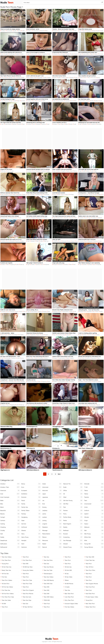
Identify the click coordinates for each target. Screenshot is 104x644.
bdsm (32, 77)
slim (2, 54)
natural (52, 547)
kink (52, 504)
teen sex (46, 241)
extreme (31, 497)
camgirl (10, 517)
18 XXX (4, 604)
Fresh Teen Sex (90, 560)
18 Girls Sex (68, 567)
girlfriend (31, 527)
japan (24, 194)
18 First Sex (5, 574)
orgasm (72, 381)
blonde (72, 77)
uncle (94, 507)
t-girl (94, 487)
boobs (75, 31)
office (73, 490)
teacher (94, 497)
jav (52, 500)
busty (69, 241)
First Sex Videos (69, 607)
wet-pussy (94, 534)
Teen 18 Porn (90, 567)
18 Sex (67, 574)
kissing (52, 507)
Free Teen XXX (90, 557)
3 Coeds (67, 587)
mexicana (52, 540)
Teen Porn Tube (27, 580)
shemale (94, 484)
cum (60, 54)
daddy (10, 537)
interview (52, 490)
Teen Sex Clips (27, 600)
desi (96, 171)
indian (22, 54)
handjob (64, 31)
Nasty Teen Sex (6, 570)
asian (54, 101)
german (31, 524)
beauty (10, 514)
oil (73, 494)
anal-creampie (10, 497)
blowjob (55, 31)
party (73, 514)
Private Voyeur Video (92, 597)
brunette (99, 124)
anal (6, 77)
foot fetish (21, 335)
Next (59, 474)
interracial (52, 487)
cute (84, 171)
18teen (67, 580)
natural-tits (73, 484)
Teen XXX (26, 564)
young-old (94, 544)
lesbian (52, 517)
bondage (40, 77)
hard (74, 264)
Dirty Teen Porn (69, 600)
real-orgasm (73, 524)
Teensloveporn (48, 574)
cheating (10, 527)
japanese (19, 194)
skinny (75, 171)
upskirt (72, 358)
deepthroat (10, 540)
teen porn (68, 557)
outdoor (46, 218)
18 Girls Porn (6, 584)
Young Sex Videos (28, 570)
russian (73, 534)
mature (52, 537)
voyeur (47, 335)
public (15, 31)
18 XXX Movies (69, 584)
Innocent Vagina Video (71, 604)
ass (68, 31)
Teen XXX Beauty (49, 580)
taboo (99, 194)
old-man (73, 504)
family (31, 504)
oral (2, 101)
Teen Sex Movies (49, 567)
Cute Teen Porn (69, 597)
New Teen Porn (90, 604)
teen (47, 31)
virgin (102, 31)
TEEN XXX (47, 600)
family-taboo (31, 510)
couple (6, 54)
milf (36, 77)
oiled (73, 497)
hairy (31, 534)
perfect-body (73, 517)
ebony (31, 484)
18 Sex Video (69, 577)
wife (94, 540)
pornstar (23, 101)
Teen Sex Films (48, 560)
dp (36, 101)
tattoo (64, 77)
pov (59, 31)
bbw (10, 504)
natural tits (39, 218)
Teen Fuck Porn (90, 587)
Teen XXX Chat (48, 584)
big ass (98, 405)
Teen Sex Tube (48, 570)
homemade (9, 31)
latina (19, 31)
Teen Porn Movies (28, 594)
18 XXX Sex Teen (28, 567)
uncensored (94, 504)
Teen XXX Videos (49, 597)
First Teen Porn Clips (8, 597)
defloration (10, 544)
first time (101, 54)
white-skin (94, 537)
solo (80, 31)
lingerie (64, 171)
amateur (3, 31)
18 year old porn (28, 607)
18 (103, 194)
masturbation (36, 31)
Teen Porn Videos (7, 580)
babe (40, 54)
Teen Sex (25, 604)
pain (28, 77)
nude (23, 31)
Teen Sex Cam (27, 597)
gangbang (31, 517)
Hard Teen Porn (90, 594)
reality (59, 77)
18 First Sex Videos (7, 587)
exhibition (31, 494)
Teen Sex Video (6, 600)
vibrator (94, 517)
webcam (14, 358)
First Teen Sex (6, 590)
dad (10, 534)
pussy (94, 31)
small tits (45, 54)
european (31, 490)
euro (31, 487)
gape (31, 520)
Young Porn (5, 564)
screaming (73, 537)
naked (76, 54)
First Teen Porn (6, 560)
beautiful (10, 510)
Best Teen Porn (69, 594)
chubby (10, 530)
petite (40, 311)
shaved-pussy (73, 547)
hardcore (7, 101)
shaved (42, 31)
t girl (28, 54)
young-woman (94, 547)
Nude (7, 2)
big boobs (94, 358)
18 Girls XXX (68, 570)
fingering (12, 264)
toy (34, 101)
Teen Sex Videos (7, 557)
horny (22, 358)
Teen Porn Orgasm (28, 590)
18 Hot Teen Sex (7, 567)
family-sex (31, 507)
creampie (10, 77)
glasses (31, 530)
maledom (52, 527)
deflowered (10, 547)
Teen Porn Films (90, 570)
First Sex (4, 577)
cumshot (55, 54)
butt (71, 405)
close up (22, 264)
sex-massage (73, 540)
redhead (73, 530)
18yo (89, 77)
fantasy (31, 514)
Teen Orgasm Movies (92, 584)
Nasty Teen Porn (91, 607)
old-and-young (73, 500)
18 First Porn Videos (8, 594)
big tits (55, 77)
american (10, 490)
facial (64, 54)
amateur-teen (10, 487)
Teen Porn (5, 607)
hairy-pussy (31, 537)
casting (10, 524)
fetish (59, 194)
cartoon (10, 520)
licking (52, 520)
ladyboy (52, 510)
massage (52, 530)
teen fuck (47, 604)
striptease (89, 31)
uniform (88, 358)
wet (94, 530)
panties (15, 124)
